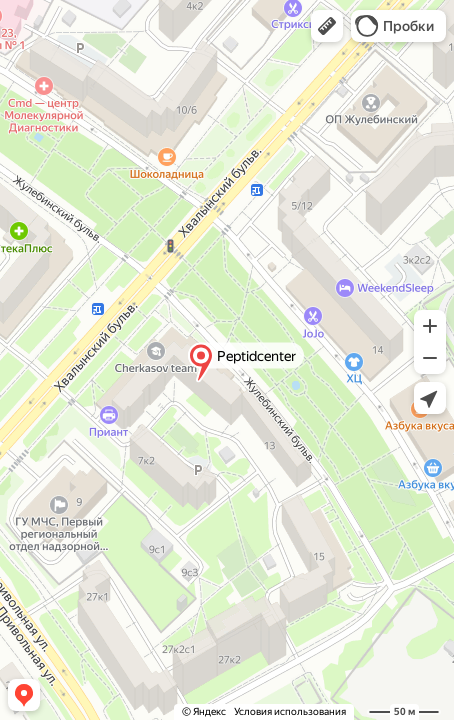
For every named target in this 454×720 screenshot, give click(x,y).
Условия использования (290, 711)
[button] (327, 26)
